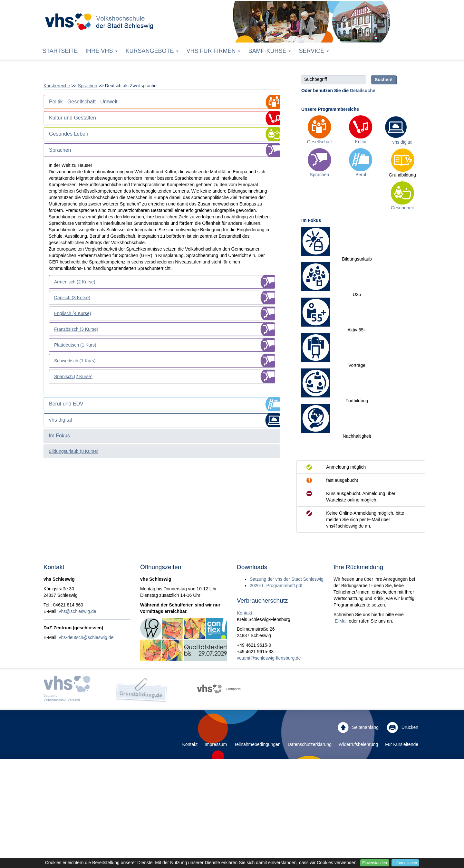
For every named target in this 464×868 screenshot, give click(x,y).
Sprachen (88, 86)
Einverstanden (375, 863)
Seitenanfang (358, 728)
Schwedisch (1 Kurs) (75, 361)
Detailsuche (363, 91)
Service (314, 51)
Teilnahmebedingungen (257, 744)
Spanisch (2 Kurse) (73, 377)
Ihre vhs (101, 51)
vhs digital (402, 142)
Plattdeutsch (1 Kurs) (75, 345)
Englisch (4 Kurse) (72, 313)
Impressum (216, 744)
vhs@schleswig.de (77, 611)
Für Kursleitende (402, 744)
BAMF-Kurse (270, 51)
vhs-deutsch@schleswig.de (86, 637)
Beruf (361, 175)
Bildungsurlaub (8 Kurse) (73, 451)
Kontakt (244, 613)
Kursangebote (152, 51)
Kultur (361, 142)
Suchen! (384, 80)
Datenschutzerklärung (310, 744)
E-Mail (341, 621)
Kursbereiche (57, 86)
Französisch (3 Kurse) (76, 329)
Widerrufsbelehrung (358, 744)
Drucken (403, 728)
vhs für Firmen (213, 51)
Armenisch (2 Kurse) (75, 282)
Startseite (60, 51)
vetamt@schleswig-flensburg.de (269, 658)
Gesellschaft (319, 142)
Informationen (405, 863)
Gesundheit (402, 208)
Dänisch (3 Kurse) (72, 298)
